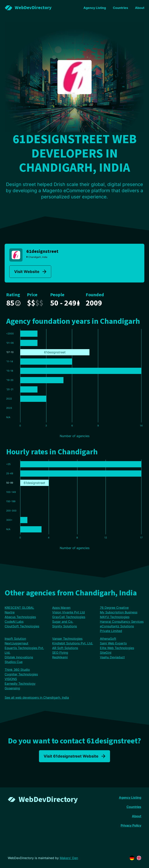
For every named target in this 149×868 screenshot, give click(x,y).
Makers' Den (69, 858)
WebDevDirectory (48, 800)
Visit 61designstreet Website (74, 756)
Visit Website (30, 272)
